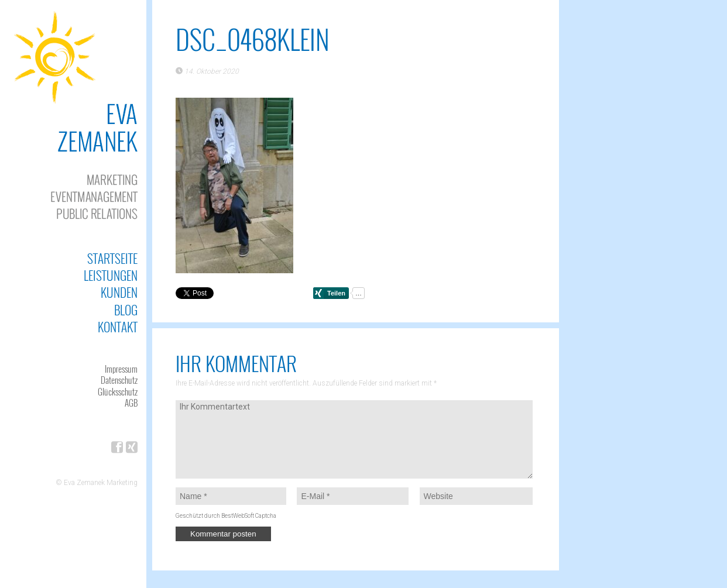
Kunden (119, 292)
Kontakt (118, 327)
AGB (131, 403)
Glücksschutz (118, 391)
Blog (126, 310)
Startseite (112, 258)
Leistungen (111, 275)
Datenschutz (119, 380)
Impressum (121, 369)
